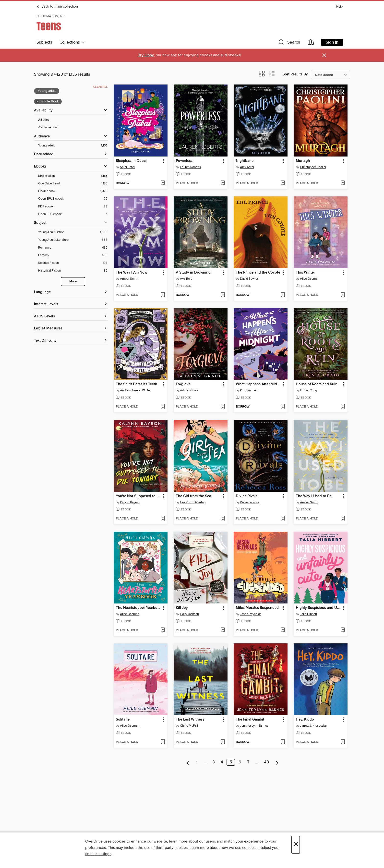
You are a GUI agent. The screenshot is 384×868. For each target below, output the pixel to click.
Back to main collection (57, 7)
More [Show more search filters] (73, 282)
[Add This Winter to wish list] (343, 295)
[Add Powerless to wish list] (223, 183)
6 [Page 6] (240, 762)
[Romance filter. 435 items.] (73, 248)
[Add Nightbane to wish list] (283, 183)
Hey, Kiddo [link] (305, 720)
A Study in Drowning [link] (193, 273)
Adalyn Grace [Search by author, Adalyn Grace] (189, 390)
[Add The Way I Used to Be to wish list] (343, 519)
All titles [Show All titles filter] (44, 120)
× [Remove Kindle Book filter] (37, 102)
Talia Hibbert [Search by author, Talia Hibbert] (309, 614)
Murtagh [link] (303, 161)
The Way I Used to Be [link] (314, 496)
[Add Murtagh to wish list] (343, 183)
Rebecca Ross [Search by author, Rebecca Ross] (250, 502)
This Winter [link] (305, 273)
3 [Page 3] (214, 762)
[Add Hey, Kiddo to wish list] (343, 742)
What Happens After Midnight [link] (258, 384)
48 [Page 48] (266, 762)
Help (339, 7)
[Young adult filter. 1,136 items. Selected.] (73, 146)
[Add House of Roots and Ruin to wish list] (343, 407)
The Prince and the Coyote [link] (258, 273)
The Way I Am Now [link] (132, 273)
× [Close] (296, 845)
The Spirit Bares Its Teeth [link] (137, 384)
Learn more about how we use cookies (222, 848)
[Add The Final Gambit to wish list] (283, 742)
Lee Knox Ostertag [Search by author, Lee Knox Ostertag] (193, 502)
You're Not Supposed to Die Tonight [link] (138, 496)
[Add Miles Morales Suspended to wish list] (283, 630)
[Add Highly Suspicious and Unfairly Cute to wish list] (343, 630)
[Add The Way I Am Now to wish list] (163, 295)
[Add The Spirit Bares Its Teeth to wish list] (163, 407)
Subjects (44, 42)
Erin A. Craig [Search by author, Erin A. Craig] (308, 390)
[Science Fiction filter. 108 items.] (73, 263)
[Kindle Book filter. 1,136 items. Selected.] (73, 176)
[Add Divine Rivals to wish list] (283, 519)
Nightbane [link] (245, 161)
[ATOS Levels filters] (71, 317)
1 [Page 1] (197, 762)
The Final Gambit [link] (250, 720)
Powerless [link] (184, 161)
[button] (289, 43)
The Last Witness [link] (190, 720)
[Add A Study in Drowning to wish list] (223, 295)
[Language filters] (71, 292)
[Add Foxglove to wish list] (223, 407)
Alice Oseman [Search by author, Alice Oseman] (310, 279)
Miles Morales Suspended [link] (257, 608)
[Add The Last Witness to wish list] (223, 742)
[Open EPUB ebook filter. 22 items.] (73, 199)
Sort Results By (295, 74)
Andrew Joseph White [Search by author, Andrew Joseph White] (135, 390)
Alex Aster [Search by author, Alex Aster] (247, 167)
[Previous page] (188, 762)
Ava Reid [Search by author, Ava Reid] (186, 279)
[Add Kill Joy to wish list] (223, 630)
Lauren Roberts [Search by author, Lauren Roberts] (190, 167)
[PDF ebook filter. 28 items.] (73, 207)
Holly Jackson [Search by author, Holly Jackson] (189, 614)
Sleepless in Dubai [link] (131, 161)
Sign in (332, 42)
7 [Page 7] (248, 762)
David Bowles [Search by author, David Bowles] (249, 279)
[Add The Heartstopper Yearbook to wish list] (163, 630)
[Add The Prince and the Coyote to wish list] (283, 295)
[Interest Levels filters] (71, 304)
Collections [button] (72, 42)
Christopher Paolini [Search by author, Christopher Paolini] (313, 167)
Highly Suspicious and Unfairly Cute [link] (318, 608)
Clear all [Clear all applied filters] (100, 87)
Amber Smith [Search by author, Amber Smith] (129, 279)
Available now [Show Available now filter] (48, 127)
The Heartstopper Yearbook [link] (138, 608)
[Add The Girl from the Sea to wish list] (223, 519)
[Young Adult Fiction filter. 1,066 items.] (73, 232)
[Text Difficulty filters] (71, 341)
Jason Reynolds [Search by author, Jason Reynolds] (251, 614)
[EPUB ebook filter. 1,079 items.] (73, 191)
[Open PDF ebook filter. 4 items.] (73, 214)
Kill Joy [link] (182, 608)
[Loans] (311, 43)
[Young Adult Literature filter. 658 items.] (73, 240)
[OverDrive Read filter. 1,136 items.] (73, 184)
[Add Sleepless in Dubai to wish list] (163, 183)
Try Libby (146, 55)
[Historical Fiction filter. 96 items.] (73, 271)
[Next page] (277, 762)
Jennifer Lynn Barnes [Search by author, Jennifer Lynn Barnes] (254, 726)
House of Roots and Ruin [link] (317, 384)
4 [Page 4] (222, 762)
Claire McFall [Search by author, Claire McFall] (189, 726)
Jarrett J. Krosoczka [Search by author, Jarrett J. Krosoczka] (313, 726)
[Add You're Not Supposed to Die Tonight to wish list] (163, 519)
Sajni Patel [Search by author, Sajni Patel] (127, 167)
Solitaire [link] (123, 720)
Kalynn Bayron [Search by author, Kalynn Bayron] (130, 502)
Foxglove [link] (183, 384)
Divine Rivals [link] (247, 496)
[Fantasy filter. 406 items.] (73, 255)
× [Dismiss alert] (324, 55)
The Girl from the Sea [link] (193, 496)
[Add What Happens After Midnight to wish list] (283, 407)
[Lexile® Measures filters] (71, 329)
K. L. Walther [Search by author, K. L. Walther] (248, 390)
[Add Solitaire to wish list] (163, 742)
